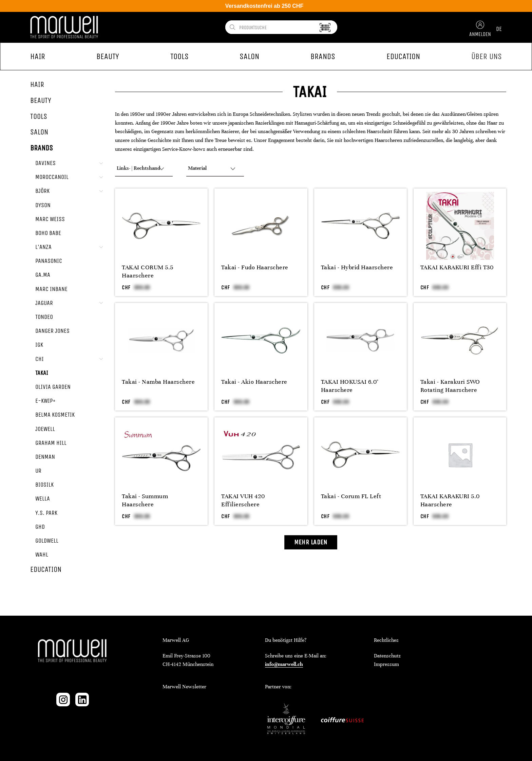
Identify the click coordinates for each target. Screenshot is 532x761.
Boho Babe (48, 233)
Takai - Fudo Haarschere (255, 267)
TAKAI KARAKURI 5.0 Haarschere (450, 500)
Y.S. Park (46, 513)
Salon (39, 132)
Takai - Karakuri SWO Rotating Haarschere (450, 386)
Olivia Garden (53, 387)
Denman (45, 457)
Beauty (41, 101)
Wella (43, 499)
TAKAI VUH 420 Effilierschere (243, 500)
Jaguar (44, 303)
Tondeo (44, 317)
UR (38, 471)
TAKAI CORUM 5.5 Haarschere (148, 271)
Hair (37, 85)
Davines (45, 163)
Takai (42, 373)
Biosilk (44, 485)
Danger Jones (52, 331)
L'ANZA (43, 247)
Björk (42, 191)
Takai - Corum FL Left (351, 496)
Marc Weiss (50, 219)
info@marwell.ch (284, 664)
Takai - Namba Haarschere (158, 382)
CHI (40, 359)
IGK (39, 345)
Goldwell (47, 541)
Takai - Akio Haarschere (254, 382)
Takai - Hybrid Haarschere (357, 267)
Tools (39, 116)
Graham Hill (51, 443)
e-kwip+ (45, 401)
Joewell (45, 429)
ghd (40, 527)
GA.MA (43, 275)
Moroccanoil (52, 177)
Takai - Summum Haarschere (145, 500)
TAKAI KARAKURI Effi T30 (457, 267)
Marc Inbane (51, 289)
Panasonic (49, 261)
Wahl (42, 555)
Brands (42, 148)
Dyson (43, 205)
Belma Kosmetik (55, 415)
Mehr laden (311, 542)
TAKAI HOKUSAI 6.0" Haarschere (350, 386)
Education (46, 569)
